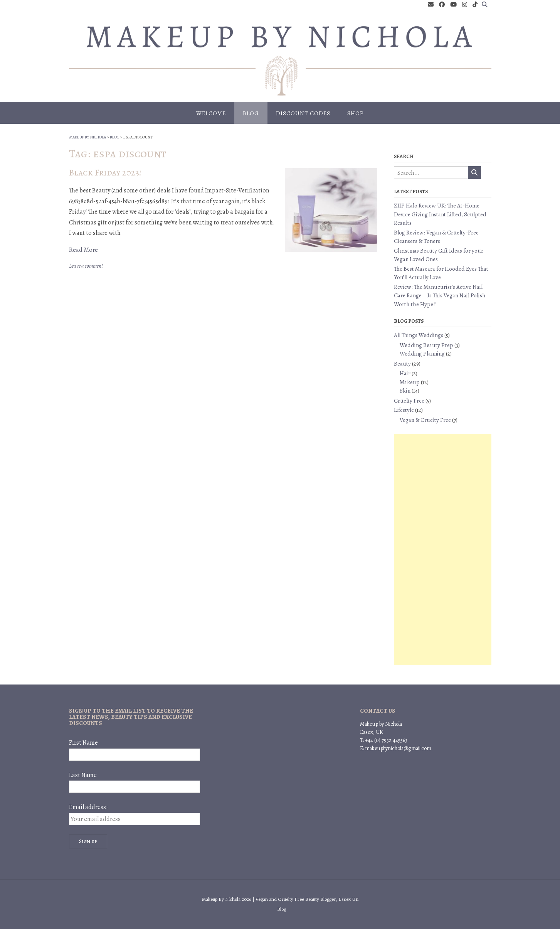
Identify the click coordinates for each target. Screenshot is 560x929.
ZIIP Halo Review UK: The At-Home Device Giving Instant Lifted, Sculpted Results (440, 214)
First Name (83, 743)
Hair (405, 373)
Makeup (410, 382)
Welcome (211, 113)
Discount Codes (303, 113)
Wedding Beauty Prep (426, 345)
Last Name (83, 775)
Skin (405, 391)
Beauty (402, 364)
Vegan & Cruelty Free (425, 420)
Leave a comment (86, 266)
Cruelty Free (409, 401)
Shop (356, 113)
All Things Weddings (419, 335)
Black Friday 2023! (105, 173)
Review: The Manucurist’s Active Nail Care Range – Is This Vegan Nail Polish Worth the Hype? (440, 296)
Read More (83, 250)
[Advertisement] (442, 550)
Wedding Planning (422, 354)
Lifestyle (404, 410)
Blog (251, 113)
